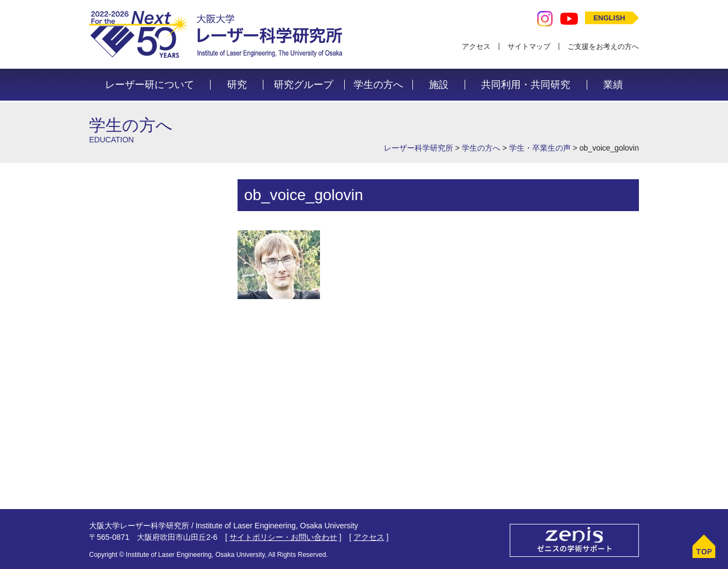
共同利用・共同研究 (526, 85)
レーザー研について (150, 85)
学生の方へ (378, 85)
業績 (613, 85)
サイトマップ (529, 46)
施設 (439, 85)
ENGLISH (609, 18)
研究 (237, 85)
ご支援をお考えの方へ (603, 46)
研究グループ (304, 85)
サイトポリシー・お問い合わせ (283, 537)
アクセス (476, 46)
